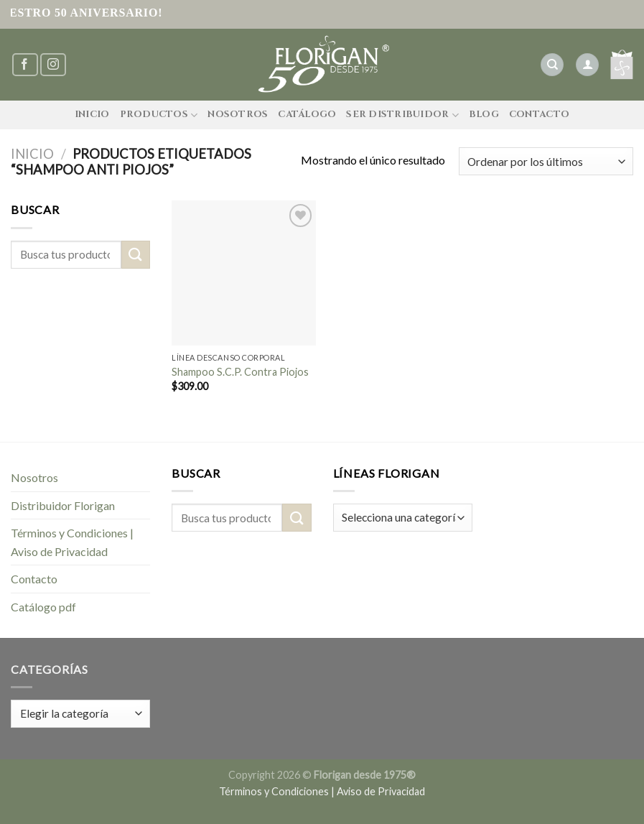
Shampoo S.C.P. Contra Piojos (240, 372)
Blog (484, 115)
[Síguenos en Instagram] (53, 65)
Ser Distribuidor (402, 115)
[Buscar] (552, 65)
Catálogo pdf (43, 607)
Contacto (539, 115)
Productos (159, 115)
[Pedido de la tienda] (546, 161)
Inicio (92, 115)
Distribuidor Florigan (63, 505)
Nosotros (238, 115)
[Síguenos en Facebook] (25, 65)
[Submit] (136, 255)
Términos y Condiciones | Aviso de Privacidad (72, 542)
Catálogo (307, 115)
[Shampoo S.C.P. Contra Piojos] (244, 273)
